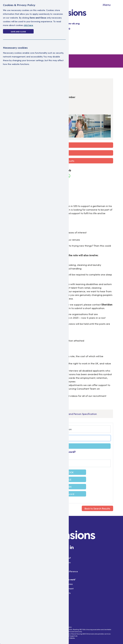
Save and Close (18, 31)
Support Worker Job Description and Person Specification (64, 414)
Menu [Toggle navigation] (107, 5)
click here (28, 25)
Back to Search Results (97, 508)
